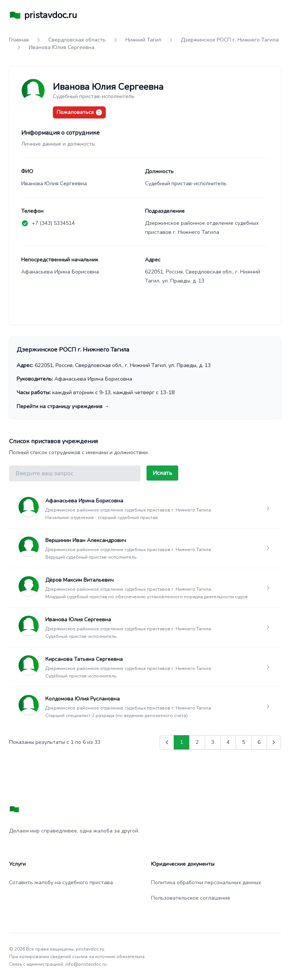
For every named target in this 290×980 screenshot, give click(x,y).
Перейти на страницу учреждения (63, 406)
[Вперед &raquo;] (274, 742)
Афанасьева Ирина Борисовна (84, 501)
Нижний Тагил (143, 40)
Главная (19, 40)
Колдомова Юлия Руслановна (83, 699)
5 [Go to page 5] (244, 742)
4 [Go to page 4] (228, 742)
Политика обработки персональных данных (206, 882)
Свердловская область (77, 40)
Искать (162, 473)
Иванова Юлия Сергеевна (78, 620)
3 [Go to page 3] (213, 742)
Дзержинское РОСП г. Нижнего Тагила (230, 40)
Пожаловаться (79, 112)
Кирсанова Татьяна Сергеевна (84, 659)
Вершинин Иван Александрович (86, 540)
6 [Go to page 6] (259, 742)
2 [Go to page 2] (197, 742)
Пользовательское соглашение (191, 898)
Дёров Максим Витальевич (79, 580)
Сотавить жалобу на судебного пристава (61, 882)
